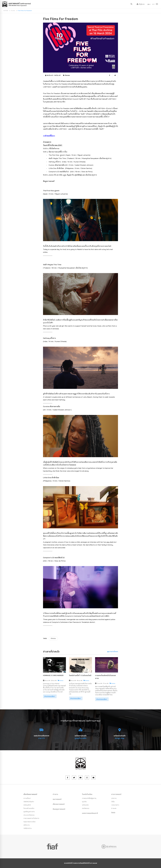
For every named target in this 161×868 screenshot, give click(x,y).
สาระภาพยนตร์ (116, 794)
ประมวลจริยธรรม (29, 815)
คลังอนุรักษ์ (27, 805)
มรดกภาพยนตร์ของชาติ (90, 813)
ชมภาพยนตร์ (57, 799)
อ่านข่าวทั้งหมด (113, 652)
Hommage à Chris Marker (53, 675)
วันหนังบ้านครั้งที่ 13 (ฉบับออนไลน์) (80, 675)
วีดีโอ (113, 802)
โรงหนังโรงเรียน (87, 794)
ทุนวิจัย (84, 802)
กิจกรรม (67, 75)
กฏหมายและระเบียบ (30, 822)
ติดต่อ (113, 813)
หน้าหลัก (6, 11)
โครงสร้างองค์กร (29, 808)
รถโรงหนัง (85, 805)
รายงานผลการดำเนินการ (31, 818)
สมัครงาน (27, 825)
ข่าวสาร (13, 11)
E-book (114, 808)
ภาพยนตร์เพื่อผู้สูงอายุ (89, 798)
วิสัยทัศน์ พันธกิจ (29, 802)
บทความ (114, 798)
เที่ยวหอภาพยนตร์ (59, 804)
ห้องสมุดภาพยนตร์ (59, 809)
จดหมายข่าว (115, 805)
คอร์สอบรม (86, 808)
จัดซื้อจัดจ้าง (28, 828)
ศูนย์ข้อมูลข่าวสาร (29, 812)
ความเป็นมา (27, 798)
